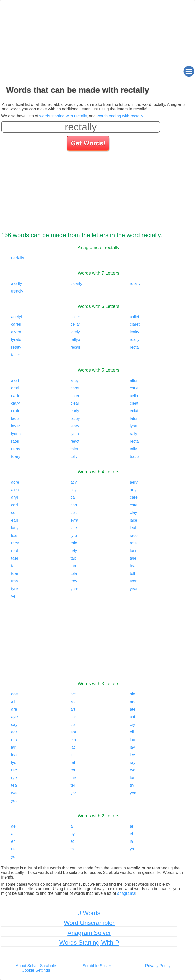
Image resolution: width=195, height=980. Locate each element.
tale (133, 558)
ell (132, 732)
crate (16, 411)
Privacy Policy (158, 966)
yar (73, 793)
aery (134, 482)
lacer (16, 418)
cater (75, 396)
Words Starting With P (89, 943)
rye (14, 778)
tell (132, 573)
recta (134, 441)
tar (132, 778)
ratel (15, 441)
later (134, 418)
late (74, 528)
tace (134, 551)
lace (133, 520)
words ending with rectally (120, 116)
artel (15, 388)
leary (75, 426)
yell (14, 596)
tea (14, 785)
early (75, 411)
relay (16, 449)
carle (134, 388)
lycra (75, 434)
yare (74, 589)
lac (132, 740)
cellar (75, 324)
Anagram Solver (89, 933)
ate (133, 709)
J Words (89, 913)
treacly (17, 291)
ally (73, 490)
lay (132, 747)
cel (73, 724)
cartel (16, 324)
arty (133, 490)
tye (14, 793)
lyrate (16, 340)
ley (132, 755)
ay (72, 834)
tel (72, 785)
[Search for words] (88, 144)
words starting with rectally (63, 116)
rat (73, 762)
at (13, 834)
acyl (74, 482)
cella (134, 396)
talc (74, 558)
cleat (134, 403)
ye (13, 857)
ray (133, 762)
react (75, 441)
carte (16, 396)
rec (14, 770)
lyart (134, 426)
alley (75, 380)
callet (134, 317)
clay (133, 513)
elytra (16, 332)
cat (132, 717)
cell (14, 513)
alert (15, 380)
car (73, 717)
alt (72, 702)
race (134, 535)
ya (132, 849)
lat (72, 747)
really (135, 340)
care (134, 497)
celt (74, 513)
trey (74, 581)
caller (75, 317)
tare (74, 566)
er (13, 841)
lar (13, 747)
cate (134, 505)
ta (72, 849)
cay (14, 724)
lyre (74, 535)
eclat (134, 411)
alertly (17, 283)
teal (133, 566)
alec (15, 490)
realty (16, 347)
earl (15, 520)
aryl (14, 497)
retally (135, 283)
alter (134, 380)
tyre (15, 589)
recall (75, 347)
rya (133, 770)
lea (14, 755)
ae (13, 826)
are (14, 709)
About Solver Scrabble (36, 966)
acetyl (17, 317)
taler (74, 449)
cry (132, 724)
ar (132, 826)
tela (74, 573)
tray (15, 581)
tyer (133, 581)
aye (14, 717)
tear (15, 573)
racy (15, 543)
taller (16, 355)
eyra (74, 520)
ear (14, 732)
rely (74, 551)
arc (133, 702)
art (73, 709)
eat (73, 732)
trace (134, 457)
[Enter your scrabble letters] (81, 127)
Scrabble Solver (97, 966)
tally (133, 449)
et (72, 841)
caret (75, 388)
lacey (75, 418)
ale (132, 694)
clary (15, 403)
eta (73, 740)
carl (14, 505)
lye (14, 762)
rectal (135, 347)
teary (16, 457)
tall (14, 566)
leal (133, 528)
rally (133, 434)
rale (74, 543)
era (14, 740)
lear (15, 535)
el (131, 834)
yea (133, 793)
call (73, 497)
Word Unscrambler (89, 923)
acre (15, 482)
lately (75, 332)
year (134, 589)
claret (135, 324)
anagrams (126, 893)
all (13, 702)
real (15, 551)
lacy (15, 528)
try (132, 785)
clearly (76, 283)
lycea (16, 434)
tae (73, 778)
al (72, 826)
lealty (134, 332)
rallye (75, 340)
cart (74, 505)
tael (14, 558)
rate (133, 543)
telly (74, 457)
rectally (18, 258)
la (131, 841)
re (13, 849)
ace (14, 694)
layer (16, 426)
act (73, 694)
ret (73, 770)
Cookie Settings (36, 970)
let (72, 755)
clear (75, 403)
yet (14, 801)
